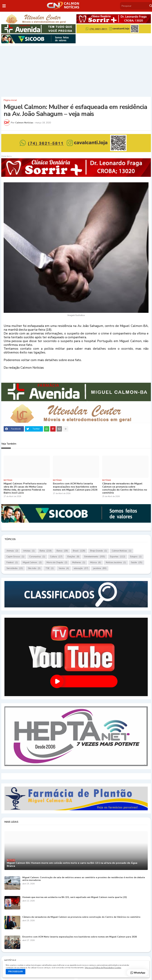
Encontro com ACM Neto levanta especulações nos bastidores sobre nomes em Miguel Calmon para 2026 (75, 487)
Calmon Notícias (122, 551)
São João (34, 568)
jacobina (100, 568)
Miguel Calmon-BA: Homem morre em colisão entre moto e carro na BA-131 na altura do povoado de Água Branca (72, 865)
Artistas (29, 551)
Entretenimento (95, 557)
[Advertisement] (76, 71)
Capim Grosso (15, 557)
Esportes (118, 557)
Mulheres (79, 563)
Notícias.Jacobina (116, 563)
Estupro (136, 557)
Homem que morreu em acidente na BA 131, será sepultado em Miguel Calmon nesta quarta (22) (75, 897)
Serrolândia (15, 568)
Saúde (137, 563)
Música (95, 563)
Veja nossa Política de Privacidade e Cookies (103, 968)
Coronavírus (37, 557)
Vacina (64, 568)
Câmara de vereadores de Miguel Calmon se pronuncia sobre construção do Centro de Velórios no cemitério (125, 488)
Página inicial (10, 100)
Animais (12, 551)
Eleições (73, 557)
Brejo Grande (99, 551)
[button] (4, 6)
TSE (50, 568)
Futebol (12, 563)
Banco (62, 551)
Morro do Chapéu (57, 563)
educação (81, 568)
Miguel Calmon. (32, 563)
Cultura (56, 557)
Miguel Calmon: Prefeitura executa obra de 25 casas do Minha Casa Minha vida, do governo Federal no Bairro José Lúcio (25, 488)
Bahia (46, 551)
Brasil (79, 551)
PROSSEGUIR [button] (16, 972)
